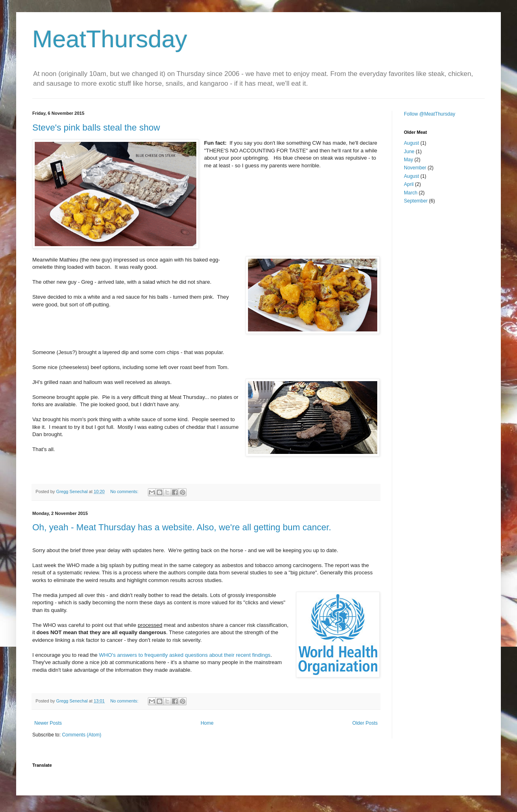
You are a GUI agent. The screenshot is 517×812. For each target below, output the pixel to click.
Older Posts (365, 723)
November (415, 168)
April (409, 184)
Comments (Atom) (81, 735)
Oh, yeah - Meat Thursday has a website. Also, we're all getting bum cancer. (182, 527)
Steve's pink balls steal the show (96, 128)
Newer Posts (48, 723)
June (409, 152)
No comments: (125, 491)
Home (207, 723)
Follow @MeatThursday (430, 114)
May (409, 160)
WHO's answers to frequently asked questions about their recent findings (185, 655)
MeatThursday (110, 39)
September (416, 201)
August (411, 143)
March (411, 193)
